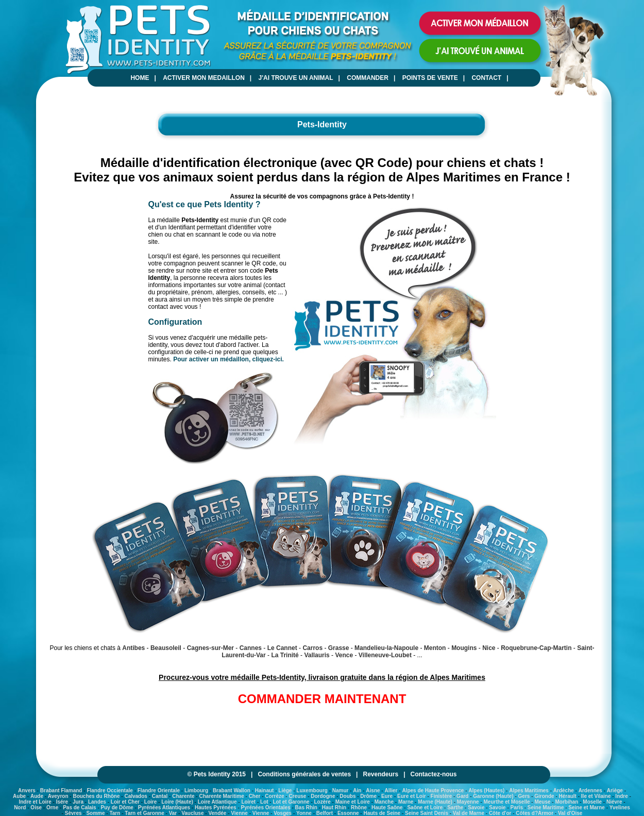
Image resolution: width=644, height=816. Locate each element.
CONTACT (486, 78)
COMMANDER (368, 78)
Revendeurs (380, 774)
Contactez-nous (434, 774)
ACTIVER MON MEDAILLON (204, 78)
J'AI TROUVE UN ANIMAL (296, 78)
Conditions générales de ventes (304, 774)
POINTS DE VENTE (430, 78)
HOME (140, 78)
